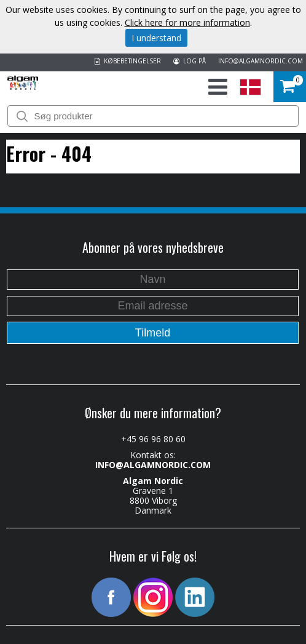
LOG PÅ (190, 61)
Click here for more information (187, 22)
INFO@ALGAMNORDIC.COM (261, 61)
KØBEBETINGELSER (128, 61)
